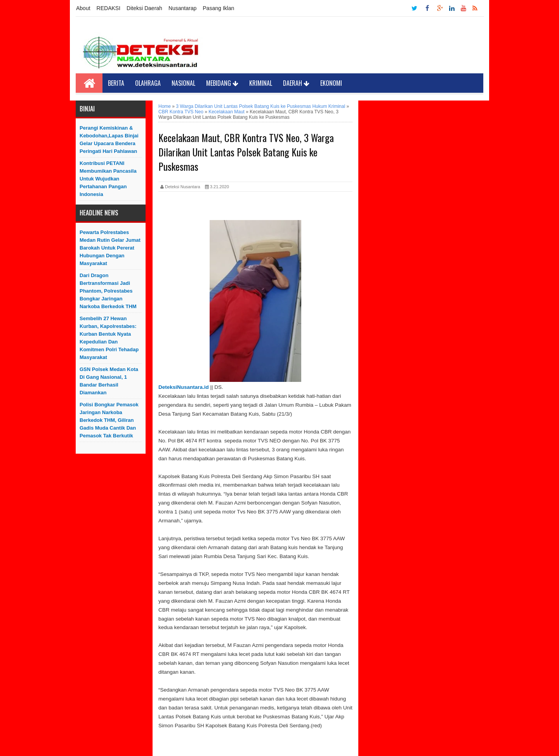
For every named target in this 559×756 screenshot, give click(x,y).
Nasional (183, 83)
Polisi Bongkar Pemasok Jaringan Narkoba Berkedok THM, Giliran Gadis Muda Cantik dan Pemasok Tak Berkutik (109, 420)
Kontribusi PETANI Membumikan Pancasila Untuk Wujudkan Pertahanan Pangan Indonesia (108, 179)
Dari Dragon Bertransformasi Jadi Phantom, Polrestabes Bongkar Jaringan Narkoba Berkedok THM (108, 291)
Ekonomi (331, 83)
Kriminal (261, 83)
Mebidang (222, 83)
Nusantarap (182, 8)
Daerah (296, 83)
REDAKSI (109, 8)
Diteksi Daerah (144, 8)
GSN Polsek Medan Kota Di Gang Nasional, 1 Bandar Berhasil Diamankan (109, 381)
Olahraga (148, 83)
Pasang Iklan (218, 8)
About (83, 8)
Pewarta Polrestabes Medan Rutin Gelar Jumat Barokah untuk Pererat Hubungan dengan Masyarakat (110, 248)
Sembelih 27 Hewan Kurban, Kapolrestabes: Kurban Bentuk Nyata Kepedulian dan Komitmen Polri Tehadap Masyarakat (109, 338)
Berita (116, 83)
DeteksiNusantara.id (184, 387)
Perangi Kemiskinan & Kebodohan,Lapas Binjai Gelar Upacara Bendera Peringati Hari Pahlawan (109, 140)
